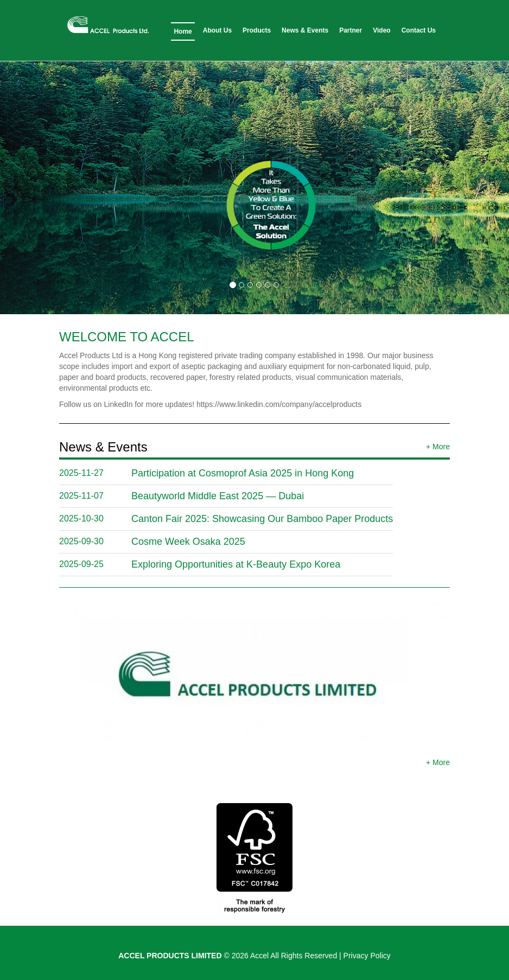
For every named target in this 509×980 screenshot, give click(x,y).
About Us (217, 30)
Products (257, 30)
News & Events (305, 30)
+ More (438, 447)
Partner (351, 30)
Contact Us (419, 30)
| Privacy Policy (365, 956)
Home (183, 31)
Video (381, 30)
